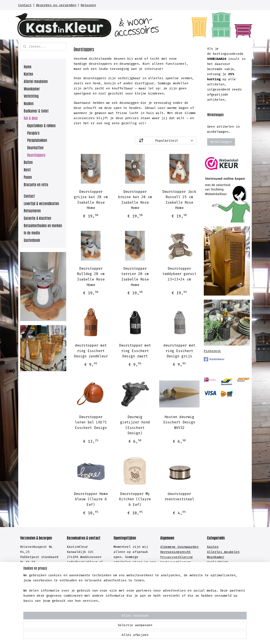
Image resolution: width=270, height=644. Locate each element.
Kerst (27, 169)
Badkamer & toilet (36, 111)
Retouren (88, 5)
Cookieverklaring (176, 562)
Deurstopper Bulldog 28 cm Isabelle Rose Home (91, 277)
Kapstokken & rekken (41, 125)
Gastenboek (32, 240)
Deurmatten (35, 147)
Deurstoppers (36, 155)
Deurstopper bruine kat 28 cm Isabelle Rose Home (135, 200)
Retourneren (32, 210)
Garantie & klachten (37, 218)
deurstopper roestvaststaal (179, 497)
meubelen (231, 552)
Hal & (213, 577)
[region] (107, 626)
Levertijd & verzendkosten (41, 203)
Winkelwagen (221, 142)
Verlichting (31, 96)
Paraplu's (33, 133)
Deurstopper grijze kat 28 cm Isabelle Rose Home (91, 200)
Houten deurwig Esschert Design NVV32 (179, 422)
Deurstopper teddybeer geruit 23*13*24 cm (179, 274)
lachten (190, 582)
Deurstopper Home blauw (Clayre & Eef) (91, 499)
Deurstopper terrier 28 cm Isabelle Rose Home (135, 277)
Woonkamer (32, 89)
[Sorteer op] (166, 141)
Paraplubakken (37, 140)
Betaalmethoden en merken (43, 225)
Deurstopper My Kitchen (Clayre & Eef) (135, 499)
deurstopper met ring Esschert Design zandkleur (91, 351)
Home (28, 66)
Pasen (28, 177)
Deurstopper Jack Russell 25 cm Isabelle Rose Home (179, 200)
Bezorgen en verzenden (56, 5)
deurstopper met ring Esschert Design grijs (179, 351)
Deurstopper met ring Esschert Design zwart (135, 351)
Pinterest (212, 351)
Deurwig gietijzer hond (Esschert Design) (135, 425)
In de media (32, 233)
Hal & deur (31, 118)
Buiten (28, 162)
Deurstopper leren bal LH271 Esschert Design (91, 422)
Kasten (28, 74)
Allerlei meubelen (36, 81)
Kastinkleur (214, 359)
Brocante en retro (36, 184)
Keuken (29, 103)
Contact (25, 5)
